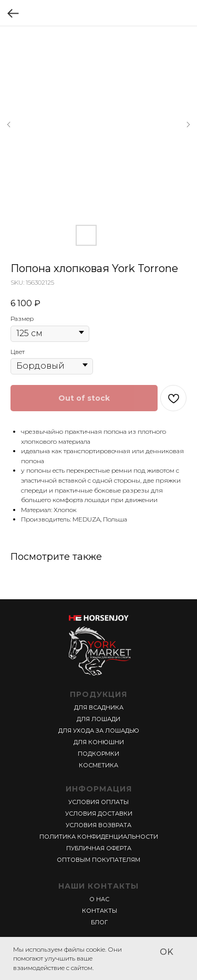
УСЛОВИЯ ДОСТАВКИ (99, 814)
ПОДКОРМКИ (98, 754)
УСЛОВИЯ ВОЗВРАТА (98, 825)
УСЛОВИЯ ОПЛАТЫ (98, 802)
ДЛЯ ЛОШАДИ (98, 719)
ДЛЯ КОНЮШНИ (99, 742)
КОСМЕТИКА (98, 765)
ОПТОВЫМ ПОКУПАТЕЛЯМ (98, 860)
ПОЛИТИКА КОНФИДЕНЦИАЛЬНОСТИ (99, 837)
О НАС (99, 899)
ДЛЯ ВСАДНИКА (99, 707)
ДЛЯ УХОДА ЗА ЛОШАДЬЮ (99, 731)
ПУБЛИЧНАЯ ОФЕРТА (99, 848)
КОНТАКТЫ (100, 911)
